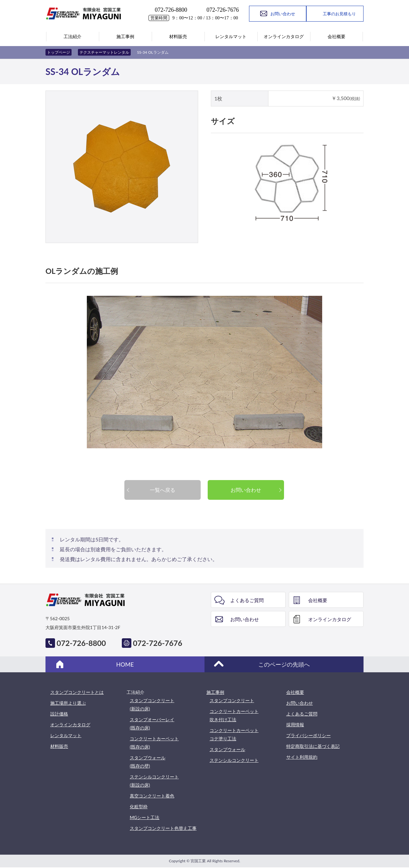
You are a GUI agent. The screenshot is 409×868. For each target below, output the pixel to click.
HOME (125, 664)
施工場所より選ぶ (68, 703)
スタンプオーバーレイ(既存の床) (152, 724)
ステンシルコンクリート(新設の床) (154, 781)
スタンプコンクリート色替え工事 (163, 828)
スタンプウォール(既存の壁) (148, 762)
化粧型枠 (139, 807)
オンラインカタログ (330, 619)
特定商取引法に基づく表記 (313, 746)
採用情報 (295, 725)
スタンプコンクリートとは (77, 692)
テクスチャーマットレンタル (104, 52)
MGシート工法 (145, 817)
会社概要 (318, 600)
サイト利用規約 (302, 757)
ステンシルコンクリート (234, 760)
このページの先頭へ (284, 664)
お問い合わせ (246, 490)
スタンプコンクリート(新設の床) (152, 705)
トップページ (59, 52)
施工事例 (215, 692)
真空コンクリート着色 (152, 796)
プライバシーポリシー (308, 735)
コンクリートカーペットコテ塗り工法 (234, 734)
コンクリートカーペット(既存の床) (154, 743)
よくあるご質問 (247, 600)
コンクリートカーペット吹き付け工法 (234, 715)
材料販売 (59, 746)
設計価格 (59, 714)
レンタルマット (66, 735)
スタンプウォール (227, 749)
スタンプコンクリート (232, 700)
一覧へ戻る (163, 490)
